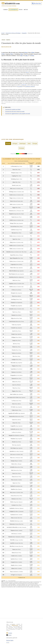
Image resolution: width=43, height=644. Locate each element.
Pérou (26, 52)
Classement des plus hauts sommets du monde (15, 111)
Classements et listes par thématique (13, 33)
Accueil (3, 33)
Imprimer (8, 40)
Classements (13, 10)
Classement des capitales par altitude (13, 109)
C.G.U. (28, 627)
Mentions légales (30, 625)
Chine (33, 52)
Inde (21, 56)
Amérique (22, 143)
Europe (35, 143)
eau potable (20, 86)
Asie (29, 143)
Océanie (21, 148)
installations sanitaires (30, 86)
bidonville (24, 85)
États (21, 10)
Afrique (15, 143)
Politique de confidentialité (32, 629)
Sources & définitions (31, 631)
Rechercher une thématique (32, 633)
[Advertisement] (22, 22)
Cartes (5, 10)
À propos (10, 633)
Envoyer (3, 40)
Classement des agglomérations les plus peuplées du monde (18, 114)
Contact (10, 635)
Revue (26, 10)
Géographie (24, 33)
